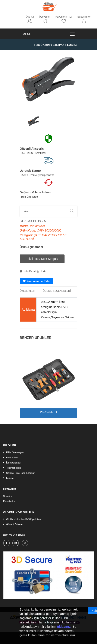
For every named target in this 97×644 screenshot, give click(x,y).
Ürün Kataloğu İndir (33, 271)
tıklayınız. (64, 627)
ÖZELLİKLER (27, 291)
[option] (34, 121)
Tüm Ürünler (42, 45)
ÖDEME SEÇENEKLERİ (57, 291)
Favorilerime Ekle (36, 281)
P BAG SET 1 (49, 412)
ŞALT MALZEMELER (48, 235)
